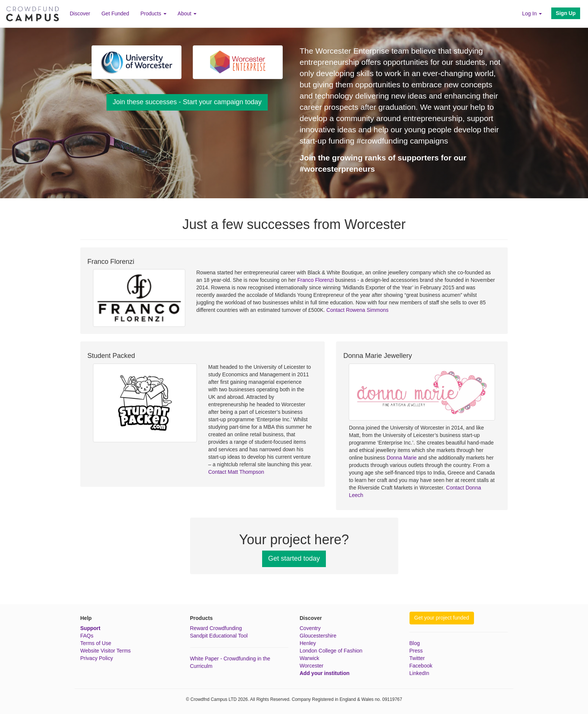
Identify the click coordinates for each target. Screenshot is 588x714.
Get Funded (115, 13)
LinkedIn (419, 673)
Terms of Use (96, 643)
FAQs (87, 636)
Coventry (310, 628)
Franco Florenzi (316, 280)
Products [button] (153, 13)
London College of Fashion (331, 651)
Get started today (294, 558)
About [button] (187, 13)
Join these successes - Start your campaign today (187, 102)
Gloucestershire (318, 636)
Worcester (312, 666)
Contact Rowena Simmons (357, 310)
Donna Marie (402, 458)
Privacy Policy (97, 658)
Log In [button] (532, 13)
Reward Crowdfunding (216, 628)
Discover (80, 13)
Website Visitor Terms (106, 651)
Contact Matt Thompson (236, 472)
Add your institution (325, 673)
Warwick (309, 658)
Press (416, 651)
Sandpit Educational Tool (219, 636)
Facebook (421, 666)
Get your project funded (442, 618)
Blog (415, 643)
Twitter (417, 658)
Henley (308, 643)
